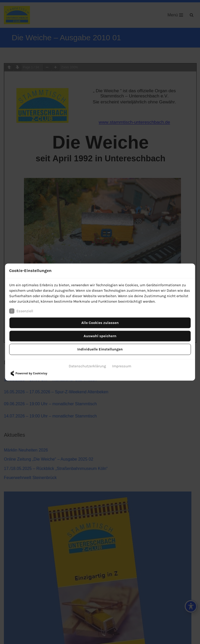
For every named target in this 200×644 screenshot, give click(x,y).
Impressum (122, 366)
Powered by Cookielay (28, 373)
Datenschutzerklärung (87, 366)
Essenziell (21, 311)
